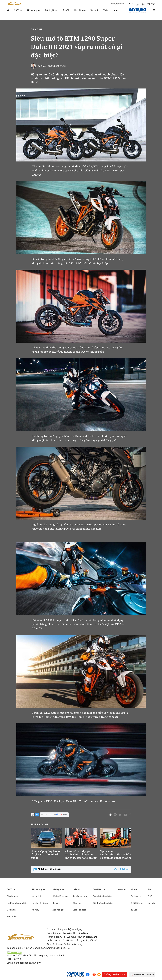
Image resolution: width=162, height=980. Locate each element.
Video (106, 10)
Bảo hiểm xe (80, 10)
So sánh (56, 903)
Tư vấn (134, 910)
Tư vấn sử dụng (80, 896)
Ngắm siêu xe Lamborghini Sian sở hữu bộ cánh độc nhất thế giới (116, 854)
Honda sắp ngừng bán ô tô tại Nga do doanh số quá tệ (45, 854)
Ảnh (116, 10)
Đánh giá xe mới (60, 896)
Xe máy (35, 910)
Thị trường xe (34, 10)
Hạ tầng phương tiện (17, 903)
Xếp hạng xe (59, 910)
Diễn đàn (36, 30)
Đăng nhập (150, 4)
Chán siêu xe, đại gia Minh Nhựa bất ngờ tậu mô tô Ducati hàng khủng (81, 854)
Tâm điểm (12, 917)
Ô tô (150, 896)
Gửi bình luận (122, 869)
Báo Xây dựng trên (54, 815)
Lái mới (65, 10)
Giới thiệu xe (137, 903)
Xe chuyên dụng (40, 903)
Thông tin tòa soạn (114, 975)
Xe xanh (94, 10)
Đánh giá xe (51, 10)
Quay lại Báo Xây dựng (142, 975)
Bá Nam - (43, 66)
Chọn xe (77, 903)
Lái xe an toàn (80, 910)
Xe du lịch (37, 896)
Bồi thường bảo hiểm (103, 903)
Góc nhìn (11, 910)
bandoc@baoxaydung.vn (28, 963)
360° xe (18, 10)
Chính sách (12, 896)
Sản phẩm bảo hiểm (102, 896)
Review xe (136, 896)
